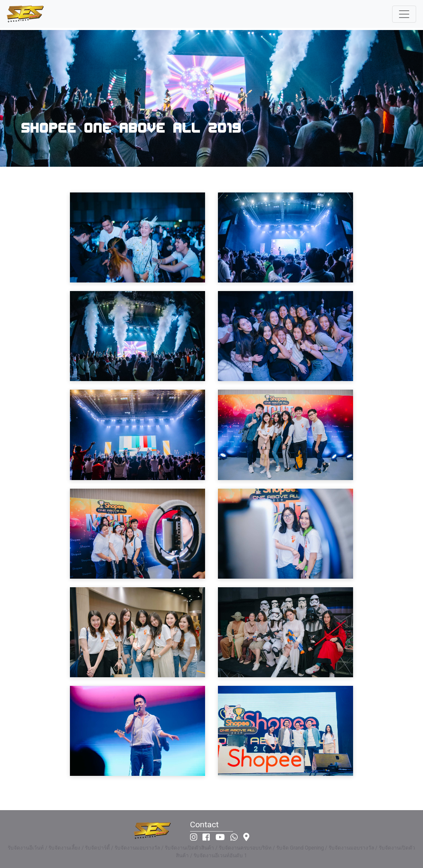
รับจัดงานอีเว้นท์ (26, 848)
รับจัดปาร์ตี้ (97, 848)
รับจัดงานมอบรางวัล (137, 848)
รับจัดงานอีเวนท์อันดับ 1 (220, 856)
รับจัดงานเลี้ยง (64, 848)
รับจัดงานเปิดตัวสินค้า (189, 848)
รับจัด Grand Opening (300, 848)
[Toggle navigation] (404, 14)
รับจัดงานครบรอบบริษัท (245, 848)
